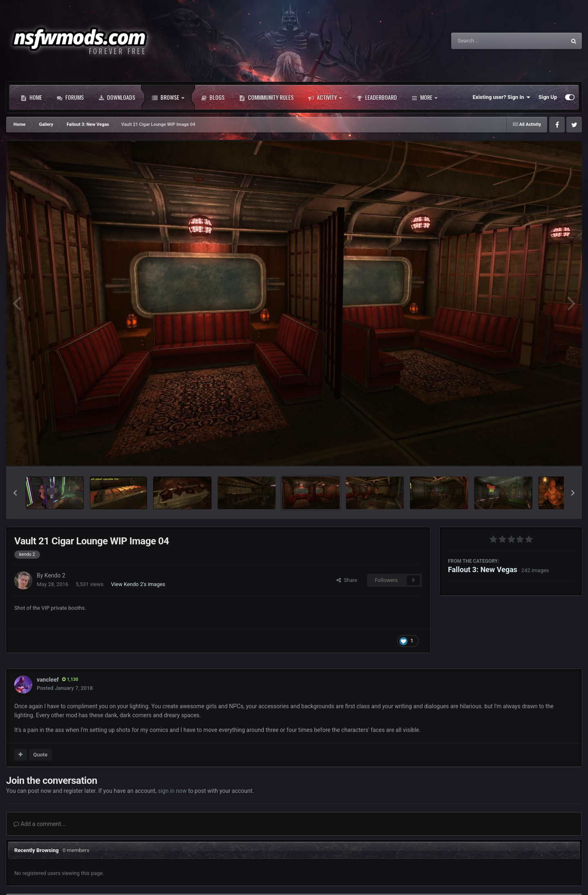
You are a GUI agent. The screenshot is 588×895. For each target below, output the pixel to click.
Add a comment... (40, 824)
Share (347, 580)
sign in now (173, 791)
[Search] (488, 41)
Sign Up (548, 97)
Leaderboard (377, 97)
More (424, 97)
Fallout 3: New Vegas (483, 569)
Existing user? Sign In (502, 97)
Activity (325, 97)
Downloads (117, 97)
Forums (70, 97)
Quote (40, 755)
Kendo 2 (55, 575)
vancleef (48, 680)
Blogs (213, 97)
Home (31, 97)
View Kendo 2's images (138, 584)
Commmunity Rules (266, 97)
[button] (15, 493)
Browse (168, 97)
